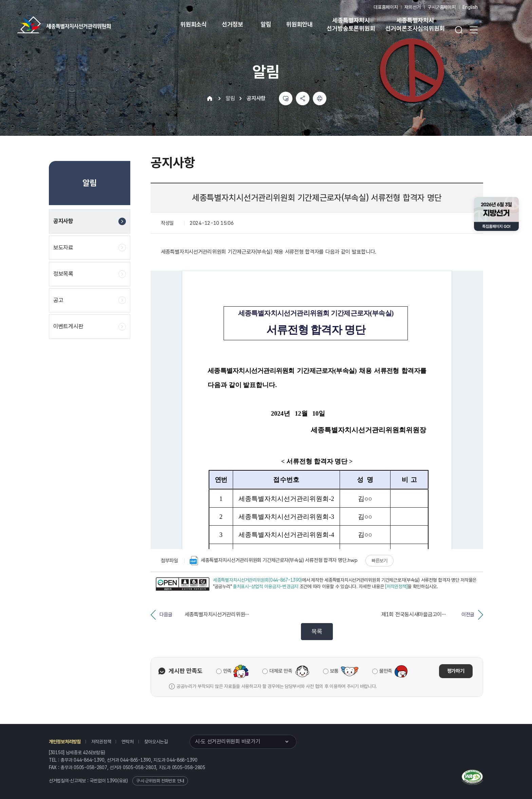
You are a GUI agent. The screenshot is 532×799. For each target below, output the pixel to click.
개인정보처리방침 (65, 742)
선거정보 (233, 24)
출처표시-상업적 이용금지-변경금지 (265, 586)
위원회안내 (299, 24)
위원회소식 (194, 24)
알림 (266, 24)
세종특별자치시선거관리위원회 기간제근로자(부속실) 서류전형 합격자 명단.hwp (273, 561)
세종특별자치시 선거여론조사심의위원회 (415, 24)
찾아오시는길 (156, 742)
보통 (334, 671)
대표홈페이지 (386, 7)
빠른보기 (379, 561)
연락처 (127, 742)
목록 (317, 631)
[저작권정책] (396, 586)
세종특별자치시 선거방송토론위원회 (351, 24)
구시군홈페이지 (442, 7)
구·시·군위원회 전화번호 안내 (160, 781)
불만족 (386, 671)
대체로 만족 (281, 671)
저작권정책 (101, 742)
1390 (112, 781)
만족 (227, 671)
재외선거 (412, 7)
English (470, 7)
